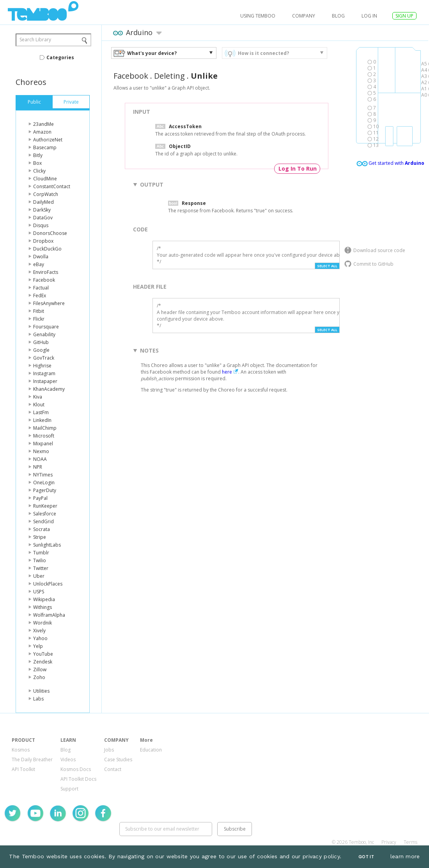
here (227, 372)
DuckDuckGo (47, 249)
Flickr (39, 319)
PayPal (40, 498)
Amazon (42, 132)
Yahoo (40, 638)
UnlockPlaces (48, 584)
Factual (41, 288)
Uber (39, 576)
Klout (39, 405)
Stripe (40, 537)
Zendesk (43, 662)
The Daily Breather (32, 759)
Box (37, 163)
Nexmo (41, 451)
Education (151, 750)
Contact (113, 769)
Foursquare (46, 327)
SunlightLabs (47, 545)
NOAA (40, 459)
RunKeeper (45, 506)
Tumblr (41, 553)
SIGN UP (404, 16)
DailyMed (43, 202)
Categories (60, 57)
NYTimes (43, 475)
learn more (405, 856)
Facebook (44, 280)
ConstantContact (52, 186)
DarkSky (42, 210)
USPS (39, 592)
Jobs (109, 750)
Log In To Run (298, 168)
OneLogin (44, 483)
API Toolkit (23, 769)
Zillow (40, 670)
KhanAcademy (49, 389)
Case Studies (118, 759)
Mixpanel (43, 444)
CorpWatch (46, 194)
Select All (327, 266)
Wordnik (43, 623)
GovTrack (44, 358)
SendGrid (43, 521)
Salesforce (45, 514)
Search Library (35, 40)
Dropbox (43, 241)
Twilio (40, 560)
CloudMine (45, 179)
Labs (38, 699)
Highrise (42, 366)
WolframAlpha (49, 615)
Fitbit (39, 311)
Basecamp (45, 147)
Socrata (42, 529)
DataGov (43, 218)
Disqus (41, 225)
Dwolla (41, 257)
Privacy (389, 842)
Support (69, 789)
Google (41, 350)
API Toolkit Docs (78, 779)
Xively (39, 631)
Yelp (38, 646)
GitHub (41, 342)
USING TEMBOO (258, 16)
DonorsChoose (50, 233)
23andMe (43, 124)
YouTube (43, 654)
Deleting (169, 76)
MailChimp (45, 428)
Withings (43, 607)
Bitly (38, 155)
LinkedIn (42, 420)
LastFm (41, 412)
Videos (68, 759)
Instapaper (45, 381)
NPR (38, 467)
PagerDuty (45, 490)
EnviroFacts (46, 272)
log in (369, 16)
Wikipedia (44, 599)
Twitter (41, 568)
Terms (410, 842)
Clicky (39, 171)
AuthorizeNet (48, 140)
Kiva (38, 397)
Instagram (44, 373)
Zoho (39, 677)
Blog (338, 16)
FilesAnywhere (49, 303)
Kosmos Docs (76, 769)
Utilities (41, 691)
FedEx (40, 296)
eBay (39, 264)
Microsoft (44, 436)
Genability (44, 334)
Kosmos (21, 750)
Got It (366, 857)
